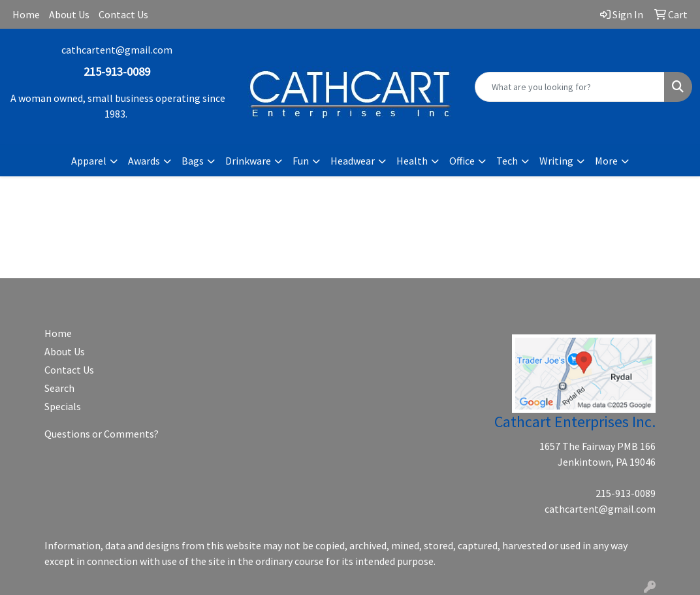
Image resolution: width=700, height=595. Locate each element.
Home (26, 14)
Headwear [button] (353, 161)
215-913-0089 (626, 493)
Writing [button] (556, 161)
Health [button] (412, 161)
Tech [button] (507, 161)
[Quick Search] (570, 87)
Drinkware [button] (248, 161)
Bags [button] (193, 161)
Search (59, 388)
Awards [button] (144, 161)
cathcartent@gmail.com (117, 50)
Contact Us (123, 14)
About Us (69, 14)
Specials (63, 406)
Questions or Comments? (102, 434)
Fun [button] (301, 161)
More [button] (606, 161)
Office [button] (462, 161)
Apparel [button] (89, 161)
